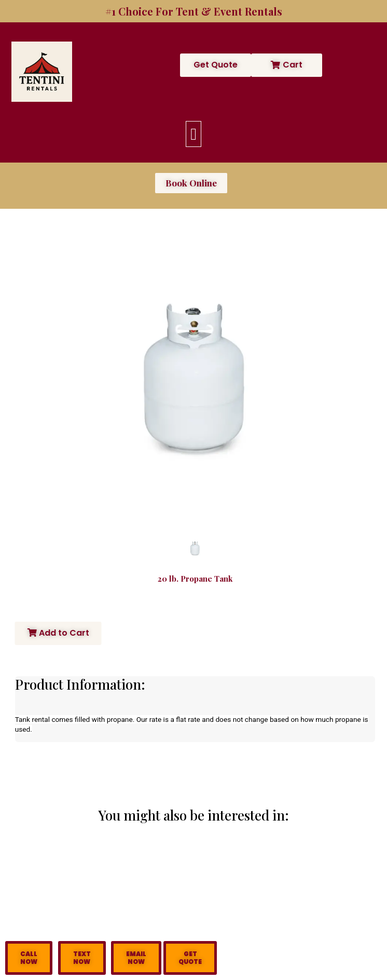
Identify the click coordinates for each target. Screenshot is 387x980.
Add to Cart (58, 633)
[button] (193, 134)
